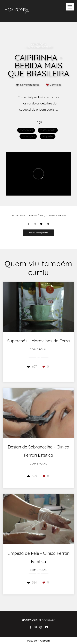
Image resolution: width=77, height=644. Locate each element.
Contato (49, 620)
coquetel (48, 136)
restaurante (48, 130)
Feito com (38, 641)
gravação (28, 136)
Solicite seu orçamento (38, 233)
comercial (26, 130)
